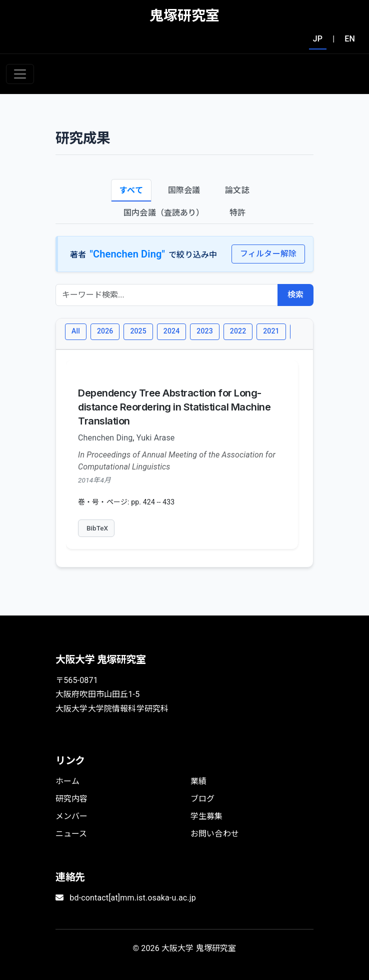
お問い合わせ (215, 834)
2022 (238, 331)
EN (350, 39)
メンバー (72, 816)
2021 (271, 331)
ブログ (202, 799)
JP (318, 39)
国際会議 (184, 190)
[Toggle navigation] (20, 74)
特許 (237, 213)
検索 (295, 295)
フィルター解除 (268, 254)
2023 (204, 331)
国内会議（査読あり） (164, 213)
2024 (171, 331)
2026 (105, 331)
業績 (198, 781)
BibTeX (97, 528)
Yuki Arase (156, 438)
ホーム (67, 781)
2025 (138, 331)
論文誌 (237, 190)
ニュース (71, 834)
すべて (131, 190)
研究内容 (72, 799)
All (76, 331)
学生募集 (207, 816)
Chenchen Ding (105, 438)
